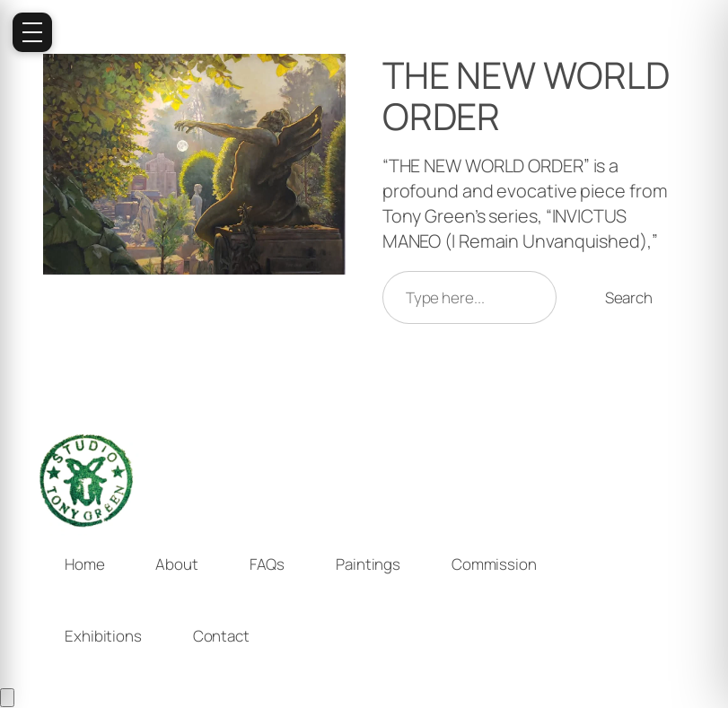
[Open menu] (32, 32)
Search (629, 297)
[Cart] (7, 698)
